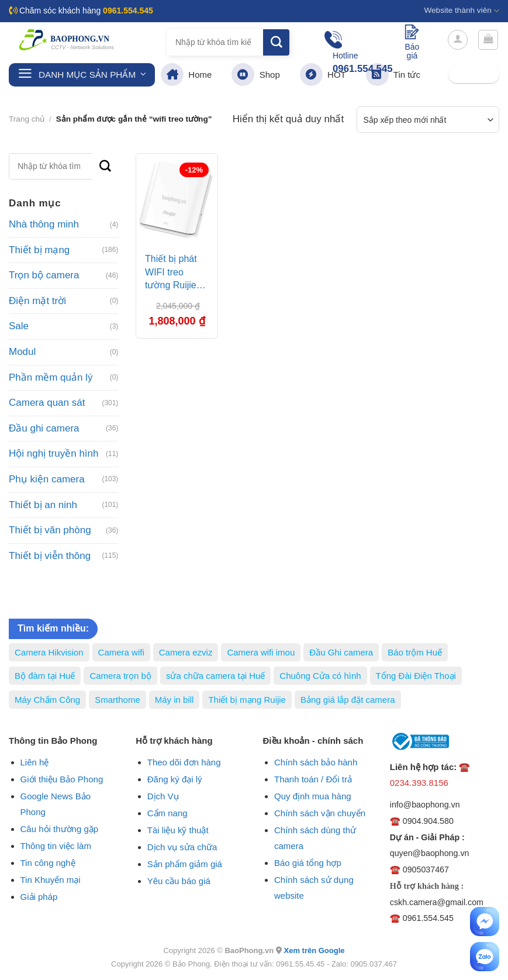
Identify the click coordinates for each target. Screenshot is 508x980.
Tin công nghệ (48, 863)
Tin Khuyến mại (51, 880)
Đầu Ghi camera (341, 652)
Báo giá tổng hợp (308, 863)
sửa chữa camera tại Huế (215, 676)
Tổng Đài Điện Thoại (416, 676)
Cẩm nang (167, 813)
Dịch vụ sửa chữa (182, 847)
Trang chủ (27, 119)
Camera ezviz (186, 652)
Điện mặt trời (37, 301)
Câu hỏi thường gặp (60, 829)
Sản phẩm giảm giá (185, 864)
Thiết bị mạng (39, 250)
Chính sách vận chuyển (320, 813)
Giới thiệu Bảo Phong (62, 779)
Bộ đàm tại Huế (45, 676)
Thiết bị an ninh (43, 505)
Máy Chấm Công (47, 700)
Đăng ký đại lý (175, 779)
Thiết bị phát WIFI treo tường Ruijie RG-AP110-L (172, 274)
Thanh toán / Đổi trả (313, 779)
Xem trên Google (314, 950)
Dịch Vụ (163, 796)
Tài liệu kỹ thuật (178, 830)
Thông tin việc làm (56, 846)
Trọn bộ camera (44, 275)
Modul (22, 352)
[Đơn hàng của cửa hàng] (428, 120)
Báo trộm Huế (415, 652)
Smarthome (118, 700)
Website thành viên (462, 11)
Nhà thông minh (44, 224)
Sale (19, 326)
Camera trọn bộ (120, 676)
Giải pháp (39, 897)
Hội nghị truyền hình (53, 453)
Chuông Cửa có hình (320, 676)
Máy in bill (174, 700)
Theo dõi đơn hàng (184, 762)
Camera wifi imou (261, 652)
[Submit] (276, 42)
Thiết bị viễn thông (50, 556)
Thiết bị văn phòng (50, 530)
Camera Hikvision (49, 652)
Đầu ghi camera (44, 428)
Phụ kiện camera (47, 479)
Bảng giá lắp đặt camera (348, 700)
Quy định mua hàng (313, 796)
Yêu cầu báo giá (179, 881)
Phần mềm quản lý (51, 377)
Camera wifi (121, 652)
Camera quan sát (47, 403)
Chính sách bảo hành (316, 762)
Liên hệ (35, 762)
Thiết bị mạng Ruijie (247, 700)
